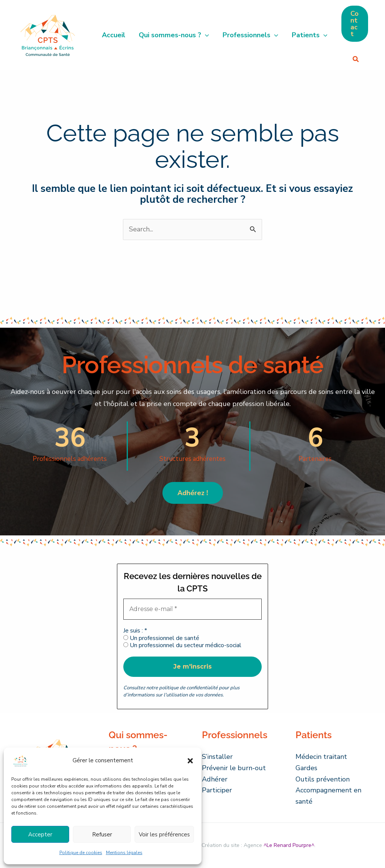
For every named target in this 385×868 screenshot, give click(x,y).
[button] (190, 761)
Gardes (306, 768)
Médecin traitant (321, 757)
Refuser (102, 835)
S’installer (217, 757)
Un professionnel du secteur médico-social (182, 645)
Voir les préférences (164, 835)
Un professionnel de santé (161, 638)
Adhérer (215, 779)
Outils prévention (323, 779)
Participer (217, 790)
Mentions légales (124, 853)
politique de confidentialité (188, 688)
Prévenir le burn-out (234, 768)
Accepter (40, 835)
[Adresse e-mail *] (192, 609)
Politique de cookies (81, 853)
